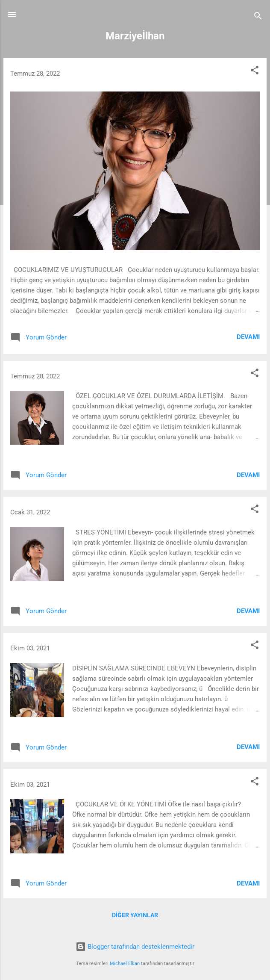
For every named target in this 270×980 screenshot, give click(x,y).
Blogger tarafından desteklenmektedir (135, 947)
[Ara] (258, 17)
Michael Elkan (125, 964)
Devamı (248, 337)
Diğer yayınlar (135, 915)
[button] (255, 72)
